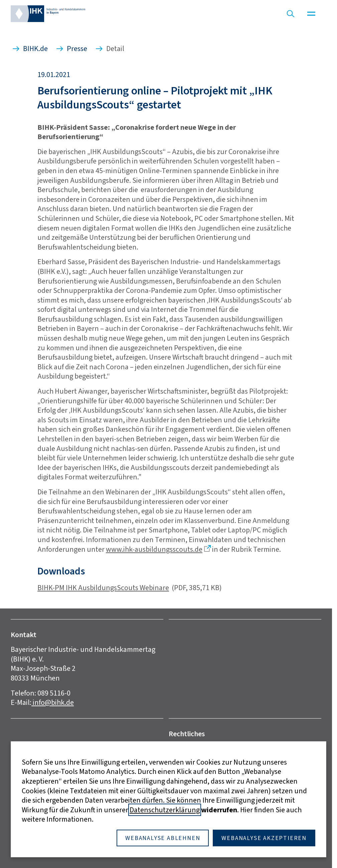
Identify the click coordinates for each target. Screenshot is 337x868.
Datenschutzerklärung (165, 810)
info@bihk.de (53, 702)
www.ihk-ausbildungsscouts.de (154, 549)
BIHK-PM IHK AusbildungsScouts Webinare (103, 588)
